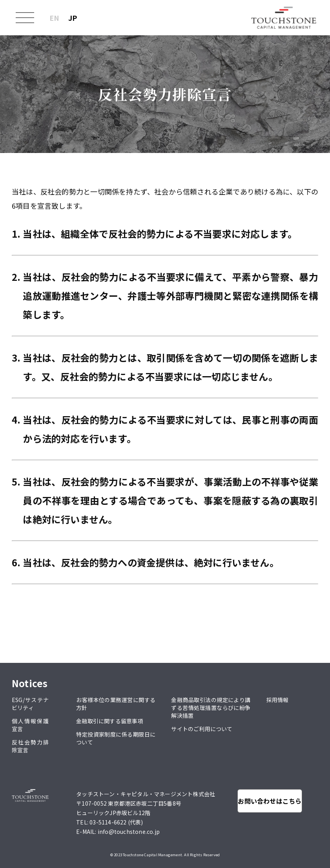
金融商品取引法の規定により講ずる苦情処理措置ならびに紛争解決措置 (211, 708)
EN (54, 18)
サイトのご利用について (202, 729)
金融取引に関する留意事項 (109, 721)
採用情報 (278, 700)
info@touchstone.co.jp (129, 832)
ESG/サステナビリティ (30, 704)
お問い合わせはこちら (270, 801)
